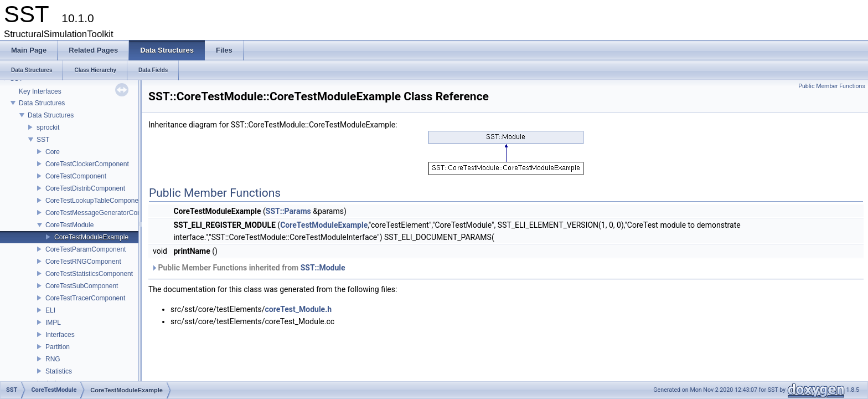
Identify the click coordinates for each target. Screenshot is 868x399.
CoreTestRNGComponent (83, 262)
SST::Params (288, 211)
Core (53, 152)
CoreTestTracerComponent (85, 298)
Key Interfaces (40, 91)
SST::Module (323, 268)
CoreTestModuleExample (91, 237)
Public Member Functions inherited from (248, 268)
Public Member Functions (832, 86)
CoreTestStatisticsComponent (89, 274)
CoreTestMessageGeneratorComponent (104, 213)
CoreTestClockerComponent (87, 164)
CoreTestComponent (76, 176)
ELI (50, 310)
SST (43, 140)
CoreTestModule (69, 225)
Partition (58, 347)
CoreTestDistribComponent (85, 188)
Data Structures (42, 103)
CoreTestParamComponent (86, 249)
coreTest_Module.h (299, 309)
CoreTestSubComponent (82, 286)
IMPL (53, 323)
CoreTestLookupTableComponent (95, 201)
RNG (53, 359)
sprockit (48, 127)
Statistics (59, 371)
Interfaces (60, 335)
